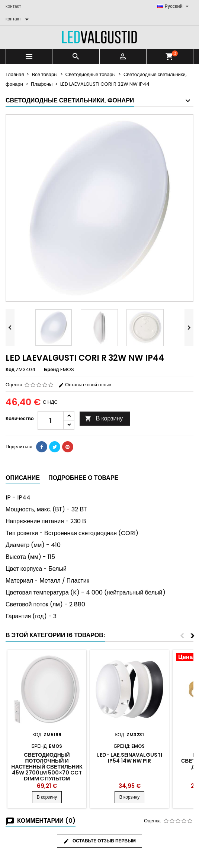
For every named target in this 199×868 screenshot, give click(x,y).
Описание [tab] (23, 478)
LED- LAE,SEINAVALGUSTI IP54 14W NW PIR (130, 758)
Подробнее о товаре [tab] (83, 478)
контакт (13, 6)
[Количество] (51, 420)
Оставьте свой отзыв (85, 385)
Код (10, 370)
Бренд (52, 370)
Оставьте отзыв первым (99, 841)
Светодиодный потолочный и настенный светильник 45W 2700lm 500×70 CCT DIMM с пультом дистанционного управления (47, 773)
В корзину (104, 418)
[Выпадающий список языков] (174, 6)
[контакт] (18, 19)
